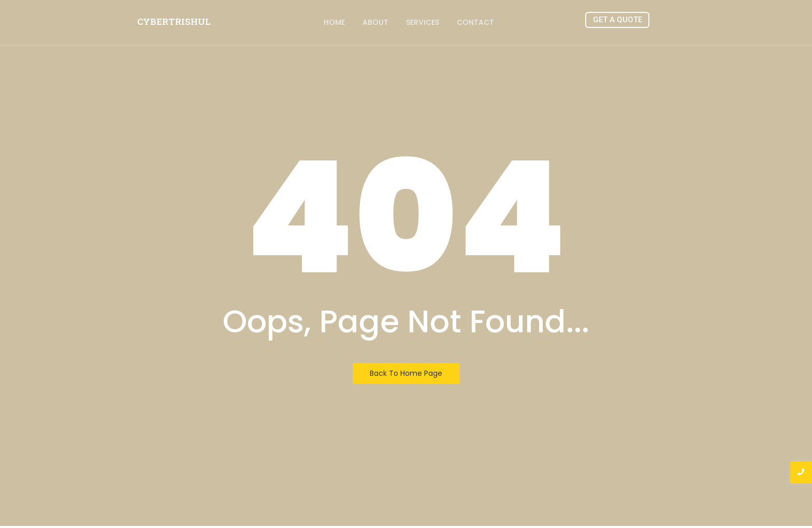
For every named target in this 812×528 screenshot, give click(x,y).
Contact (475, 22)
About (375, 22)
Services (423, 22)
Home (334, 22)
